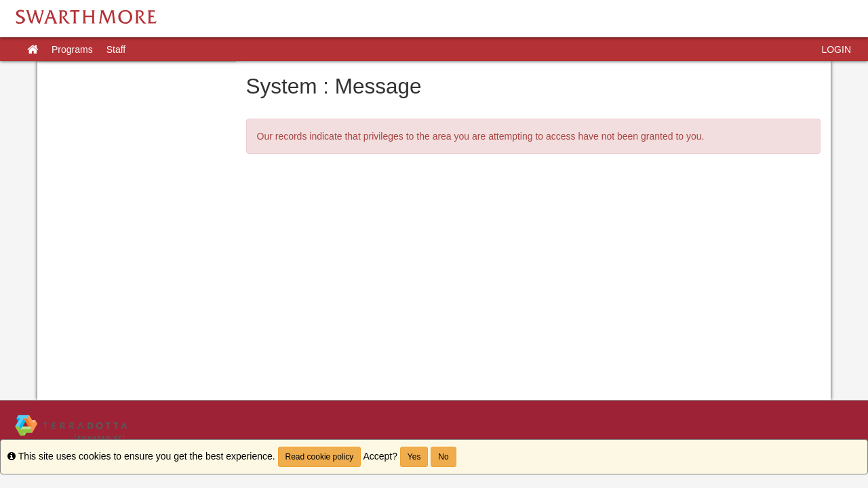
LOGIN (836, 49)
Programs (72, 49)
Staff (116, 49)
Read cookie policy (320, 457)
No (443, 457)
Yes (414, 457)
